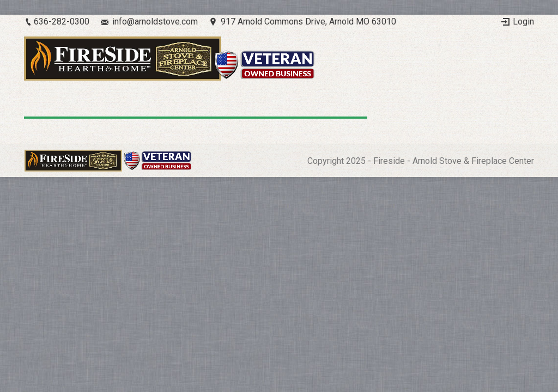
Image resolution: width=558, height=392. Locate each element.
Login (523, 22)
